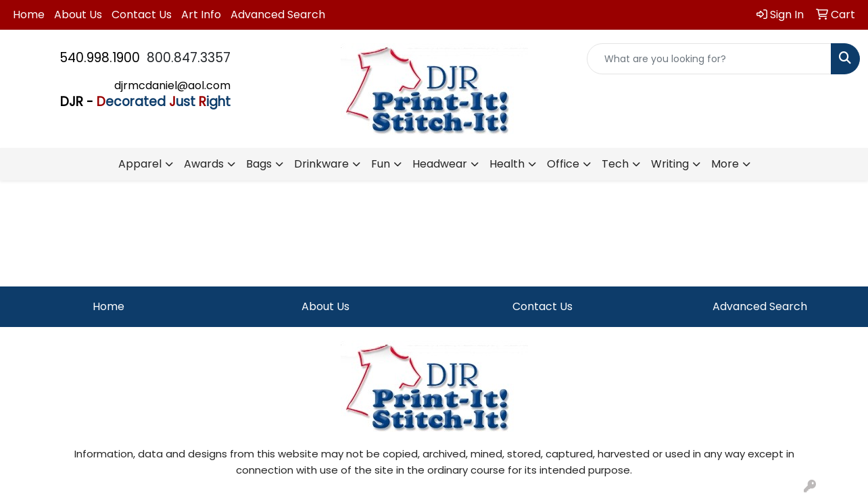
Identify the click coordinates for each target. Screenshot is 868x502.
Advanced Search (278, 15)
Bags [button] (259, 164)
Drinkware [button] (321, 164)
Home (29, 15)
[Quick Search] (709, 59)
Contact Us (142, 15)
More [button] (725, 164)
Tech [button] (615, 164)
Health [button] (507, 164)
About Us (78, 15)
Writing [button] (670, 164)
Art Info (201, 15)
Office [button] (563, 164)
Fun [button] (381, 164)
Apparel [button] (140, 164)
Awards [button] (204, 164)
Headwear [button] (440, 164)
